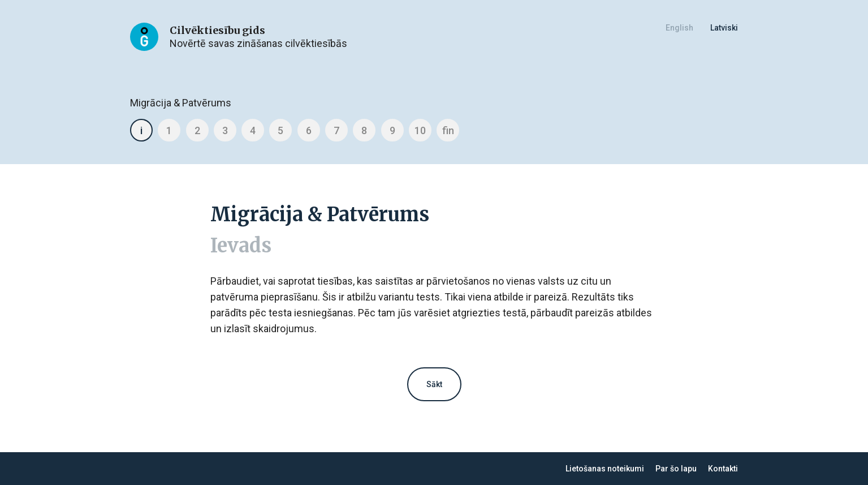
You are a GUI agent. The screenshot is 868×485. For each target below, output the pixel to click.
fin (448, 130)
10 (420, 130)
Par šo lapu (676, 469)
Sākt (434, 384)
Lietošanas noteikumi (605, 469)
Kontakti (723, 469)
